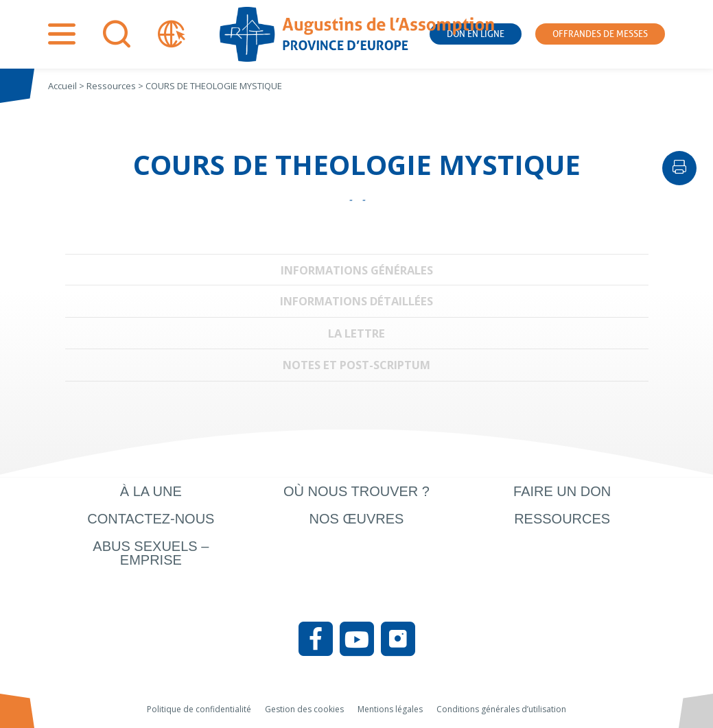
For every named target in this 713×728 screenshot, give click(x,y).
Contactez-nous (151, 519)
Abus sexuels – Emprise (151, 553)
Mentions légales (390, 709)
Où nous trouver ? (356, 491)
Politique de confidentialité (199, 709)
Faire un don (562, 491)
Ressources (562, 519)
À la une (151, 491)
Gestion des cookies (304, 709)
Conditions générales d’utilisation (501, 709)
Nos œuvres (357, 519)
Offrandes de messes (600, 34)
